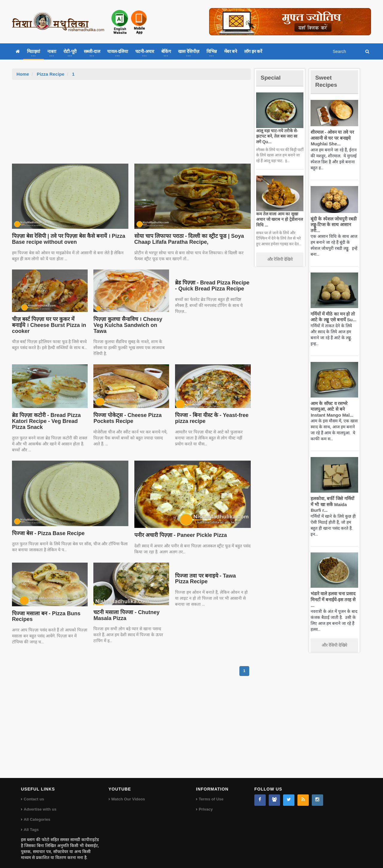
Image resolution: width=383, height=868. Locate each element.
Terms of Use (211, 793)
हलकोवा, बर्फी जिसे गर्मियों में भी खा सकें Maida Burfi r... (333, 504)
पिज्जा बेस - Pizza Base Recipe (47, 527)
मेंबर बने (231, 51)
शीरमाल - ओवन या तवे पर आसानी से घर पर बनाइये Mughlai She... (331, 138)
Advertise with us (40, 803)
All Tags (31, 824)
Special (272, 77)
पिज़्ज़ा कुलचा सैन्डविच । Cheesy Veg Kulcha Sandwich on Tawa (131, 322)
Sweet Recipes (327, 81)
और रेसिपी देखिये (280, 259)
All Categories (37, 813)
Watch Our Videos (128, 793)
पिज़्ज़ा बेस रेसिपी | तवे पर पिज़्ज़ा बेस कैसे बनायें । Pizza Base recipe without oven (66, 239)
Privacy (206, 803)
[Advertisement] (131, 125)
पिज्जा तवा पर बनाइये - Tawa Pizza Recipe (211, 573)
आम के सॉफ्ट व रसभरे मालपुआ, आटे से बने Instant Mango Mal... (331, 409)
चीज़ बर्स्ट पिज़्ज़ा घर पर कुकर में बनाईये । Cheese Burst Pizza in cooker (50, 322)
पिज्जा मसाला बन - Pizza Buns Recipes (45, 610)
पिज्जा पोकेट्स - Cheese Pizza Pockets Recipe (126, 412)
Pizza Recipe (50, 74)
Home (23, 74)
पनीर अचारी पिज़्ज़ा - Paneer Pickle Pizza (179, 529)
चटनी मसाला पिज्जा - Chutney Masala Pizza (125, 609)
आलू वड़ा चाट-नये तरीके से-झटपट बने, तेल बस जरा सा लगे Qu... (279, 136)
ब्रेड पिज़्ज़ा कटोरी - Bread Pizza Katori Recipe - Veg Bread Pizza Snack (45, 415)
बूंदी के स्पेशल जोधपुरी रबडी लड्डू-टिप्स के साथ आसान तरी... (333, 225)
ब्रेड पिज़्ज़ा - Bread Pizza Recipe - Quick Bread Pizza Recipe (212, 286)
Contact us (34, 793)
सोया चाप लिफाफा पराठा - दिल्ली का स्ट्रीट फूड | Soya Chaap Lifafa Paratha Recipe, (187, 239)
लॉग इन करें (253, 51)
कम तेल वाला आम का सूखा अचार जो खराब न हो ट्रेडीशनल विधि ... (278, 219)
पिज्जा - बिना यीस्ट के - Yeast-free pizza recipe (210, 412)
